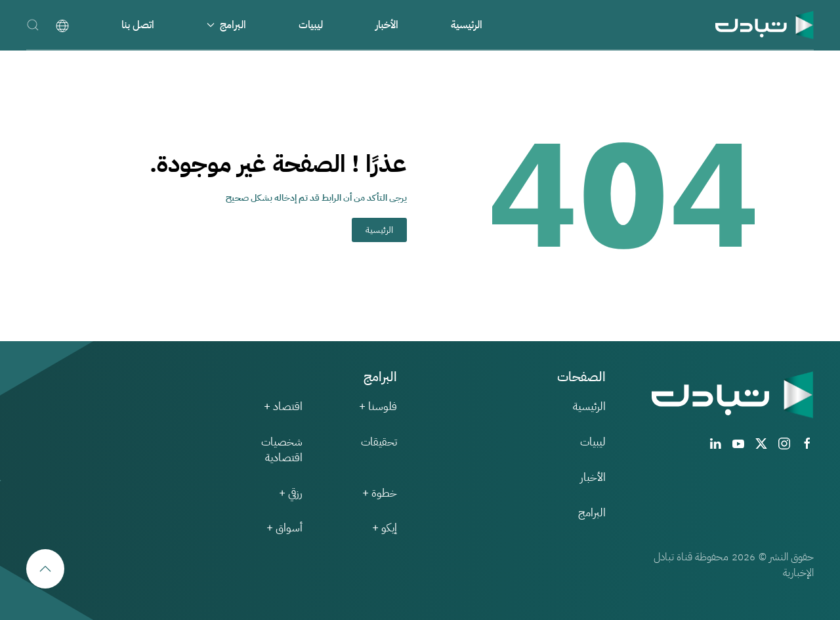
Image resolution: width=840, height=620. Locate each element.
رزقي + (291, 493)
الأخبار (387, 25)
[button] (33, 25)
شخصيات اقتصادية (282, 450)
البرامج (592, 513)
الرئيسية (467, 25)
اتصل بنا (138, 25)
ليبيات (311, 25)
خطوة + (380, 493)
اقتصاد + (283, 406)
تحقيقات (379, 442)
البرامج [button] (226, 25)
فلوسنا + (378, 406)
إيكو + (385, 528)
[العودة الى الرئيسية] (765, 25)
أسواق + (284, 528)
